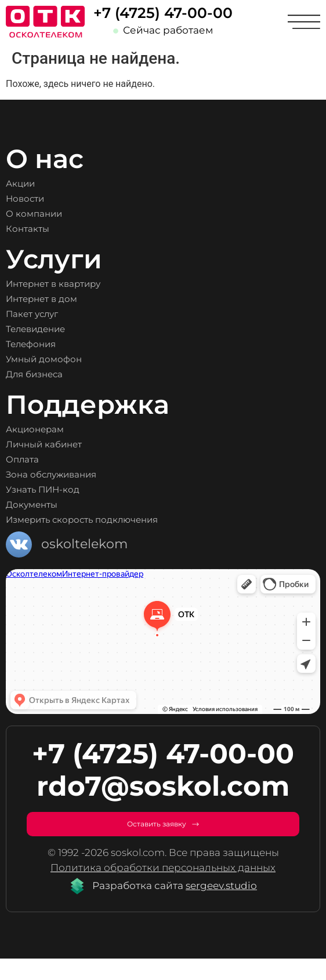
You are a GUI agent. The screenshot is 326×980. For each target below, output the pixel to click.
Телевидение (50, 329)
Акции (27, 184)
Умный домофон (61, 359)
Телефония (43, 344)
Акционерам (48, 429)
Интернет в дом (58, 299)
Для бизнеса (48, 374)
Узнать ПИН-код (60, 490)
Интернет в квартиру (75, 284)
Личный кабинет (61, 445)
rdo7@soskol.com (163, 786)
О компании (47, 214)
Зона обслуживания (73, 475)
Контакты (37, 229)
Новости (34, 199)
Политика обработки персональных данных (163, 888)
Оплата (30, 460)
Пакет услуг (44, 314)
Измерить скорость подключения (118, 520)
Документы (43, 505)
